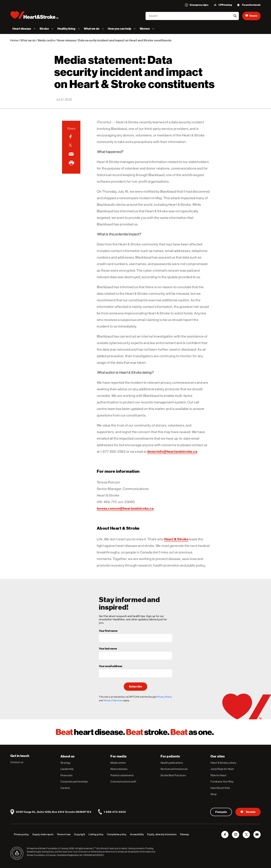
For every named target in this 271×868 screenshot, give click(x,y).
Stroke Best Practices (173, 775)
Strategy (66, 763)
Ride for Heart (218, 775)
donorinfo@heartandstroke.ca (172, 452)
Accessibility (137, 834)
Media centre (46, 40)
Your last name (108, 649)
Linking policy (96, 834)
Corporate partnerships (74, 782)
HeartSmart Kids (220, 788)
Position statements (122, 775)
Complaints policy (117, 834)
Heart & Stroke (176, 539)
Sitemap (184, 834)
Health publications (172, 763)
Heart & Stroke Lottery (223, 763)
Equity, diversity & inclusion (162, 834)
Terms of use (64, 834)
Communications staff (123, 782)
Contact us (17, 762)
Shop (214, 794)
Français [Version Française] (221, 812)
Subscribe (135, 687)
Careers (65, 788)
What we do (28, 40)
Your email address (111, 666)
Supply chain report (43, 834)
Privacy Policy (164, 697)
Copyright (80, 834)
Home (14, 40)
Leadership (67, 769)
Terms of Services (113, 700)
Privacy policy (21, 834)
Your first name (108, 631)
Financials (67, 775)
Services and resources (174, 769)
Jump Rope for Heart (222, 769)
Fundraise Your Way (222, 782)
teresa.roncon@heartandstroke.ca (125, 508)
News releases (66, 40)
